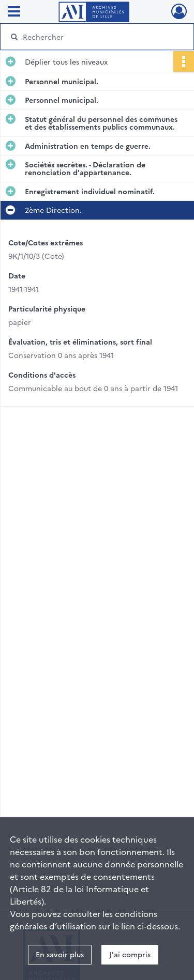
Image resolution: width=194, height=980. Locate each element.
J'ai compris (130, 954)
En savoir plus (60, 954)
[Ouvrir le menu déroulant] (14, 12)
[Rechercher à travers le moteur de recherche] (96, 37)
